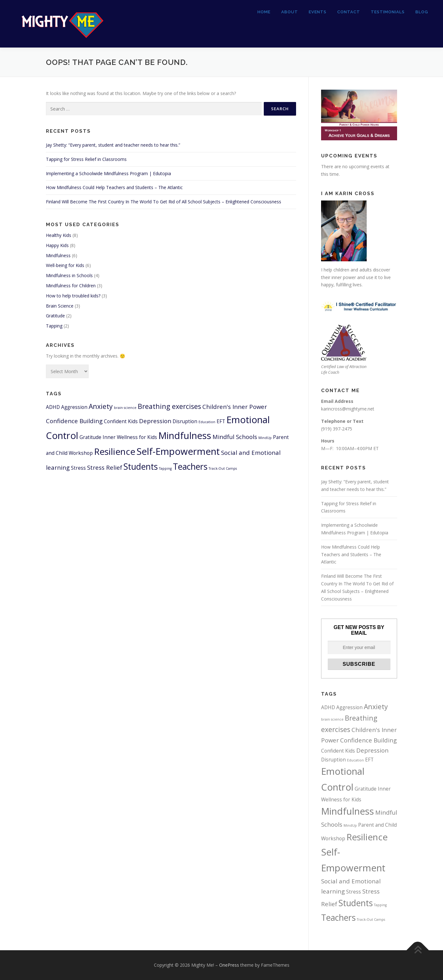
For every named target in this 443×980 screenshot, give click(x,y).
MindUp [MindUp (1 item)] (265, 438)
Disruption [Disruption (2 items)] (185, 421)
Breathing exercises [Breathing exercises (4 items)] (169, 406)
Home (264, 12)
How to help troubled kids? (73, 296)
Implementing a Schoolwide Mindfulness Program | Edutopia (108, 173)
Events (318, 12)
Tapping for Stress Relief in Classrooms (86, 159)
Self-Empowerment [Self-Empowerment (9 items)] (178, 451)
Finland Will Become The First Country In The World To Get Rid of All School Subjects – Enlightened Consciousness (164, 202)
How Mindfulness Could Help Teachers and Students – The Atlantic (114, 187)
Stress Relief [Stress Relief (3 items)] (105, 467)
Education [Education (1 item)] (207, 422)
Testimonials (388, 12)
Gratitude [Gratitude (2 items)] (90, 437)
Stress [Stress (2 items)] (78, 468)
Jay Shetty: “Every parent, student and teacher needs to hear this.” (113, 145)
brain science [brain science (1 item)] (125, 408)
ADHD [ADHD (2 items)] (53, 407)
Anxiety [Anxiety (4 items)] (101, 406)
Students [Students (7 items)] (141, 467)
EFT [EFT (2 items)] (221, 421)
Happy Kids (57, 245)
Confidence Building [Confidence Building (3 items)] (74, 421)
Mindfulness (58, 255)
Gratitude (55, 316)
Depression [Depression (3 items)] (155, 421)
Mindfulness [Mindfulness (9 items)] (185, 436)
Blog (422, 12)
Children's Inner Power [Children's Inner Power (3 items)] (235, 407)
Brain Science (60, 306)
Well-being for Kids (65, 265)
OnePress (229, 965)
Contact (349, 12)
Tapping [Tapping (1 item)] (165, 468)
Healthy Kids (59, 235)
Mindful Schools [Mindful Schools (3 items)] (235, 437)
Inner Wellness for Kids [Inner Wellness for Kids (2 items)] (130, 437)
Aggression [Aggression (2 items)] (74, 407)
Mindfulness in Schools (69, 275)
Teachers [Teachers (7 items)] (190, 467)
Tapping (54, 326)
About (290, 12)
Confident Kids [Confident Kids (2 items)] (121, 421)
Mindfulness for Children (71, 286)
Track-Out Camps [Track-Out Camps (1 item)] (223, 468)
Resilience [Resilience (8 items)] (115, 451)
